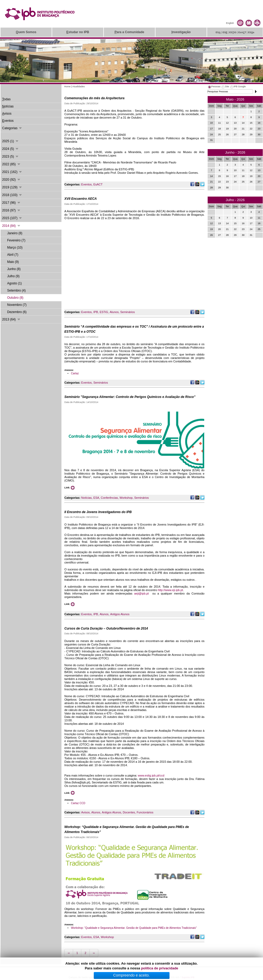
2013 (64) (12, 319)
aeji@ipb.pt (141, 593)
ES (218, 32)
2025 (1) (11, 141)
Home (67, 86)
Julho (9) (13, 276)
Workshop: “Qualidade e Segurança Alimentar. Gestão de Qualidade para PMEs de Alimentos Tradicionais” (134, 928)
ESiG (233, 32)
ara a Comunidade (129, 32)
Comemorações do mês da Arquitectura (94, 98)
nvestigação (181, 32)
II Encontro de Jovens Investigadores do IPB (98, 512)
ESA (96, 498)
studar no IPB (78, 32)
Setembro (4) (16, 290)
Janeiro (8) (15, 233)
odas (6, 99)
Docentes (129, 812)
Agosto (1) (14, 283)
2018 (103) (12, 195)
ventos (8, 121)
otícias (8, 106)
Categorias (12, 128)
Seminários (128, 312)
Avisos (86, 812)
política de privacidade (160, 968)
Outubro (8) (15, 298)
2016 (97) (12, 210)
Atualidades (79, 86)
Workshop (126, 498)
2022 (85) (12, 164)
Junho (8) (14, 269)
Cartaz (75, 373)
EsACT (98, 184)
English (230, 23)
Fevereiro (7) (16, 240)
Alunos (114, 312)
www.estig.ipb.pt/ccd (151, 775)
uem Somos (26, 32)
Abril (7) (13, 255)
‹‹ (69, 953)
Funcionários (145, 812)
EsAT (242, 32)
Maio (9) (13, 262)
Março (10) (15, 248)
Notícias (87, 498)
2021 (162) (12, 172)
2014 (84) (12, 226)
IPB (96, 312)
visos (7, 114)
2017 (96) (12, 203)
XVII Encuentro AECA (81, 199)
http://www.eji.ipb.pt (170, 590)
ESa (251, 32)
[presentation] (214, 87)
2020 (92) (12, 180)
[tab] (214, 87)
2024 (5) (11, 149)
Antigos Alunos (120, 614)
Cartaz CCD (78, 803)
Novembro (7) (17, 305)
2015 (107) (12, 218)
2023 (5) (11, 157)
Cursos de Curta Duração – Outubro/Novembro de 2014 (106, 628)
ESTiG (104, 312)
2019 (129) (12, 187)
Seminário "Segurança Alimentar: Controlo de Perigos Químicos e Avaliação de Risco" (130, 397)
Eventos (87, 184)
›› (94, 953)
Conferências (109, 498)
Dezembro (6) (17, 312)
